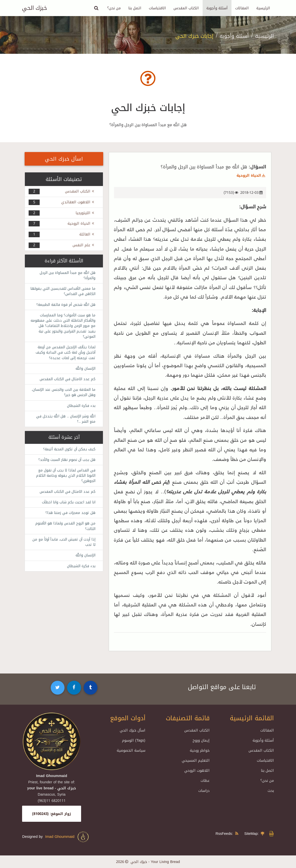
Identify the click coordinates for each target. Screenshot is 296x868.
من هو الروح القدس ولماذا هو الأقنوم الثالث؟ (64, 530)
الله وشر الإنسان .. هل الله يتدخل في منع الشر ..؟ (65, 421)
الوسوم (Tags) (134, 740)
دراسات (204, 791)
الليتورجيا (85, 213)
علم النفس (84, 245)
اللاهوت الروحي (197, 770)
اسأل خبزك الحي (64, 159)
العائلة (87, 234)
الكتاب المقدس (186, 8)
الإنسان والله (85, 370)
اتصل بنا (135, 8)
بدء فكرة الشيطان (80, 408)
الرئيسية (263, 8)
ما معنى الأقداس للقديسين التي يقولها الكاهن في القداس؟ (68, 292)
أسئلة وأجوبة (217, 8)
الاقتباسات (157, 8)
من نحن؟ (114, 8)
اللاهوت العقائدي (78, 202)
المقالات (242, 8)
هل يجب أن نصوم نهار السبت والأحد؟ (66, 462)
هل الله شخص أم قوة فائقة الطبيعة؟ (64, 305)
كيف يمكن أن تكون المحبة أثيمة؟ (68, 452)
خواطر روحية (200, 750)
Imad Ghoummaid (67, 837)
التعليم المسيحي (196, 760)
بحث (271, 791)
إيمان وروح (201, 740)
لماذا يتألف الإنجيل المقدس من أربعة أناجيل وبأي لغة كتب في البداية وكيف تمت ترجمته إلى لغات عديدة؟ (64, 354)
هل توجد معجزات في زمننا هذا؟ (69, 516)
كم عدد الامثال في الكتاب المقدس (66, 381)
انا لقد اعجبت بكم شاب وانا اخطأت (68, 505)
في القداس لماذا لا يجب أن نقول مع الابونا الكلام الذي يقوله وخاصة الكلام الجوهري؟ (64, 478)
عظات (205, 781)
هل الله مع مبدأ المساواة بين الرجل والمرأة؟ (66, 275)
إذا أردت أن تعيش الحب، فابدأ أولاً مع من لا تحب (65, 546)
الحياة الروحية (251, 176)
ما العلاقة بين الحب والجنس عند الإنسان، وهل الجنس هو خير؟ (69, 394)
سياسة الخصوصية (131, 750)
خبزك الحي (35, 8)
